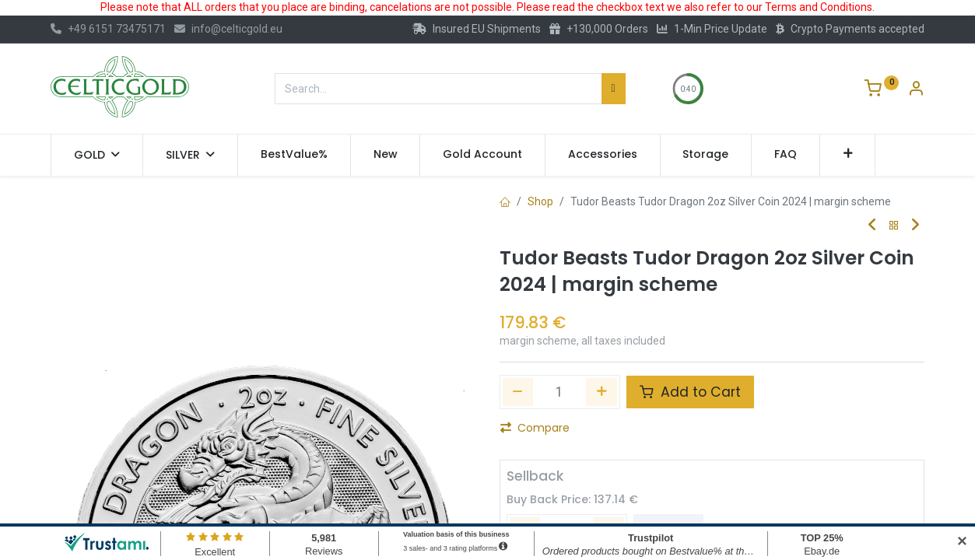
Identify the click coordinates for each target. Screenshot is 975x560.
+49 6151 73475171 (108, 29)
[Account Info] (916, 90)
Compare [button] (535, 428)
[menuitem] (294, 155)
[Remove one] (518, 392)
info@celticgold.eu (228, 29)
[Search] (614, 89)
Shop (540, 201)
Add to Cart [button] (690, 392)
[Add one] (601, 392)
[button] (848, 155)
